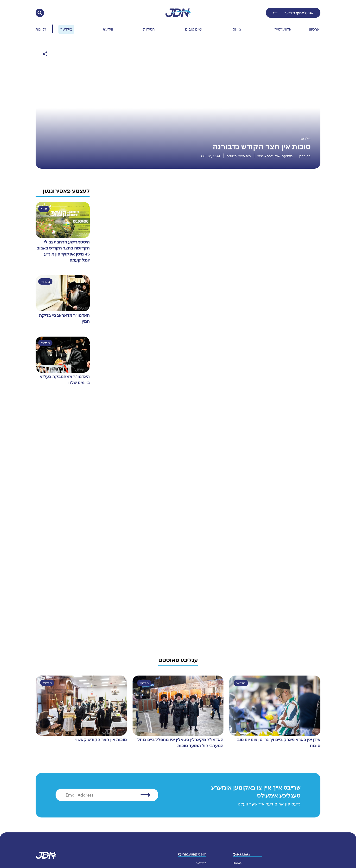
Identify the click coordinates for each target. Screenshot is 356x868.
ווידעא (108, 29)
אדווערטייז (283, 29)
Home (237, 860)
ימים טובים (194, 29)
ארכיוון (314, 29)
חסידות (149, 29)
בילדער (66, 29)
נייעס (237, 29)
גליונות (41, 29)
